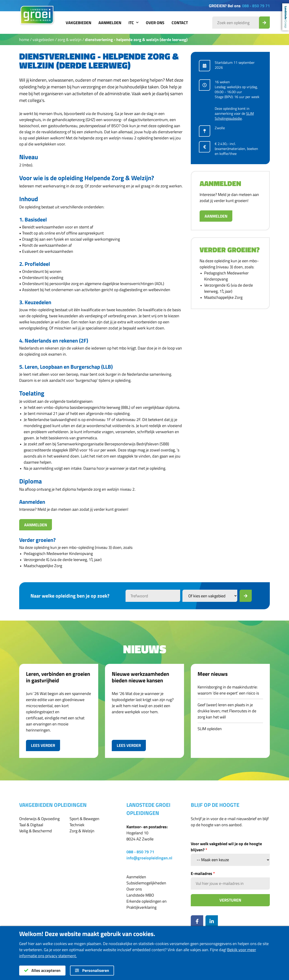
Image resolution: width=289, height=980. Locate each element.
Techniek (77, 825)
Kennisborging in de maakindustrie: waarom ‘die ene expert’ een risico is (228, 690)
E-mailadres (203, 873)
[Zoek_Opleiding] (264, 23)
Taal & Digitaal (31, 825)
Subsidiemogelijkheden (146, 883)
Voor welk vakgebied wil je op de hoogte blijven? (226, 847)
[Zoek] (246, 596)
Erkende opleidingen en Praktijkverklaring (147, 904)
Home (24, 40)
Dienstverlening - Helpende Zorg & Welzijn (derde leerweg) (136, 40)
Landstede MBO (140, 895)
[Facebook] (197, 921)
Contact (180, 23)
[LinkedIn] (212, 921)
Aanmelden (110, 23)
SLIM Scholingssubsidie (234, 116)
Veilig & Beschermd (36, 831)
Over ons (155, 23)
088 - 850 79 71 (256, 6)
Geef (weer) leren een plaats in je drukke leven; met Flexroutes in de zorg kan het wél (227, 711)
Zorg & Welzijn (70, 40)
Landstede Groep (286, 17)
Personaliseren (92, 971)
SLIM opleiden (210, 729)
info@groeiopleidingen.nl (149, 858)
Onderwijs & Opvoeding (39, 819)
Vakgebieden (78, 23)
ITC (134, 23)
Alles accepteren (42, 971)
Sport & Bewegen (84, 819)
